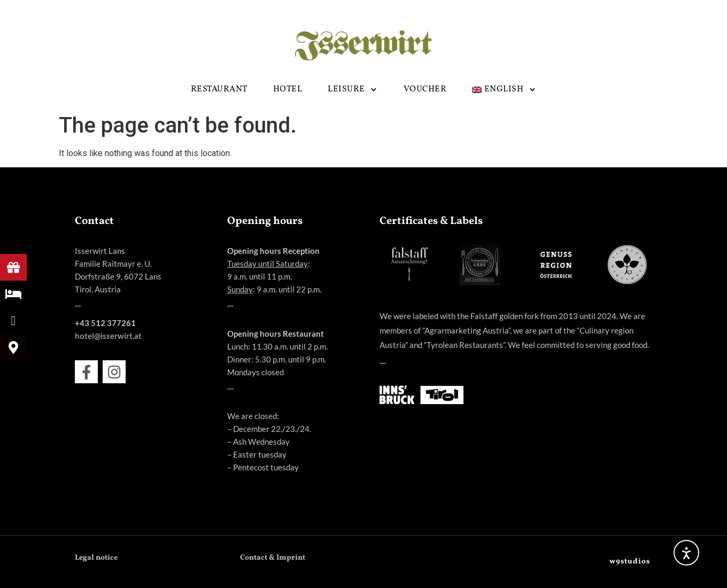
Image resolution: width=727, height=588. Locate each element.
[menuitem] (504, 90)
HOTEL (288, 89)
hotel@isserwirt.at (108, 336)
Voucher (425, 89)
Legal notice (96, 558)
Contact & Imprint (273, 558)
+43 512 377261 (105, 323)
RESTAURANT (219, 89)
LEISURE (353, 90)
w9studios (630, 562)
